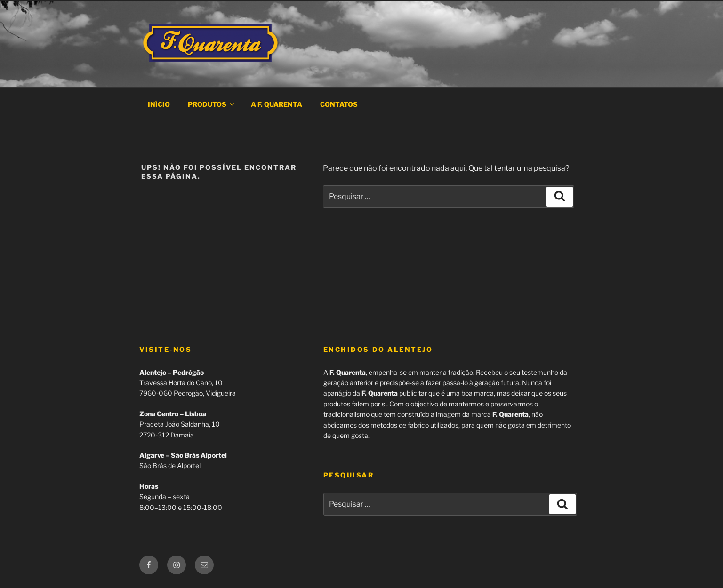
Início (159, 104)
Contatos (339, 104)
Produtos (212, 104)
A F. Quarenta (277, 104)
